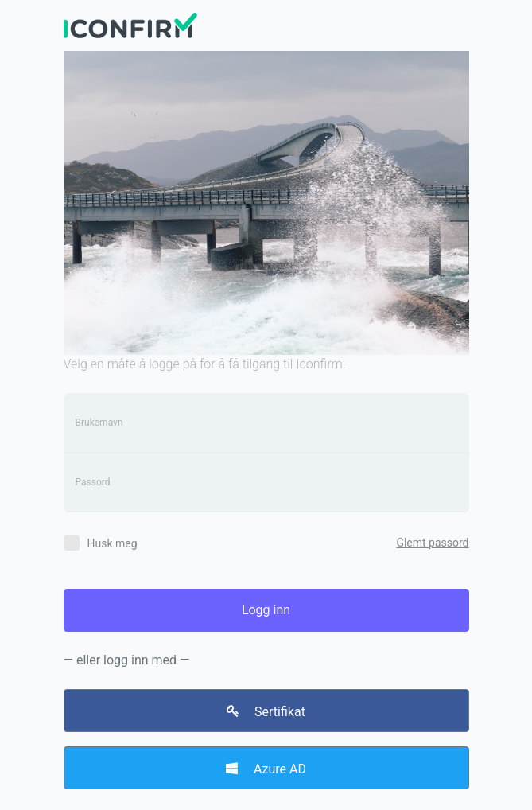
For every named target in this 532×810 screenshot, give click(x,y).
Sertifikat (266, 712)
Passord (93, 482)
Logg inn (266, 610)
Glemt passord (432, 543)
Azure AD (266, 769)
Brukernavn (99, 423)
